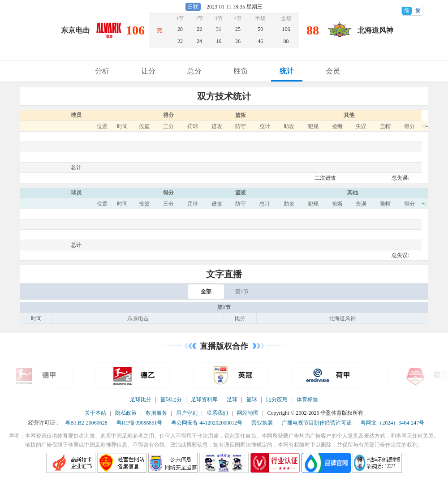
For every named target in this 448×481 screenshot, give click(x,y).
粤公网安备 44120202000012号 (207, 423)
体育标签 (307, 399)
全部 (206, 292)
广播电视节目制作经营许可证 (317, 423)
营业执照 (262, 423)
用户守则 (187, 413)
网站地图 (248, 413)
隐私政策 (126, 413)
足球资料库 (204, 399)
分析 (102, 71)
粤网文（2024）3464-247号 (392, 423)
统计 (287, 71)
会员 (333, 71)
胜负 (241, 71)
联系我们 (217, 413)
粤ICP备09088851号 (140, 423)
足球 (232, 399)
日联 (193, 7)
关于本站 (95, 413)
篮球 (252, 399)
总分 (194, 71)
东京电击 (75, 30)
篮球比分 (171, 399)
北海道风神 (375, 30)
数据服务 (156, 413)
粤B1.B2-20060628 (86, 423)
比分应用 (277, 399)
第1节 (242, 292)
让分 (148, 71)
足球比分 (141, 399)
